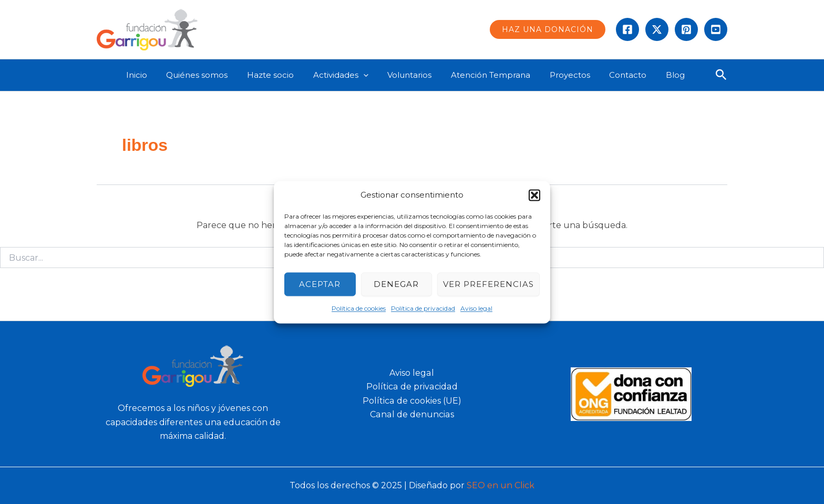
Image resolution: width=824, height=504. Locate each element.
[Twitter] (657, 29)
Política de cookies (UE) (412, 401)
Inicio (157, 75)
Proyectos (569, 75)
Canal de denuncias (412, 414)
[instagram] (686, 29)
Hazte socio (284, 75)
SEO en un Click (501, 485)
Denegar (396, 284)
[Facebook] (627, 29)
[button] (534, 195)
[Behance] (716, 29)
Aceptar (320, 284)
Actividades (351, 75)
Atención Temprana (494, 75)
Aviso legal (476, 309)
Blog (668, 75)
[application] (373, 75)
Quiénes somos (214, 75)
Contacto (624, 75)
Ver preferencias (488, 284)
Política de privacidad (423, 309)
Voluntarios (416, 75)
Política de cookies (359, 309)
